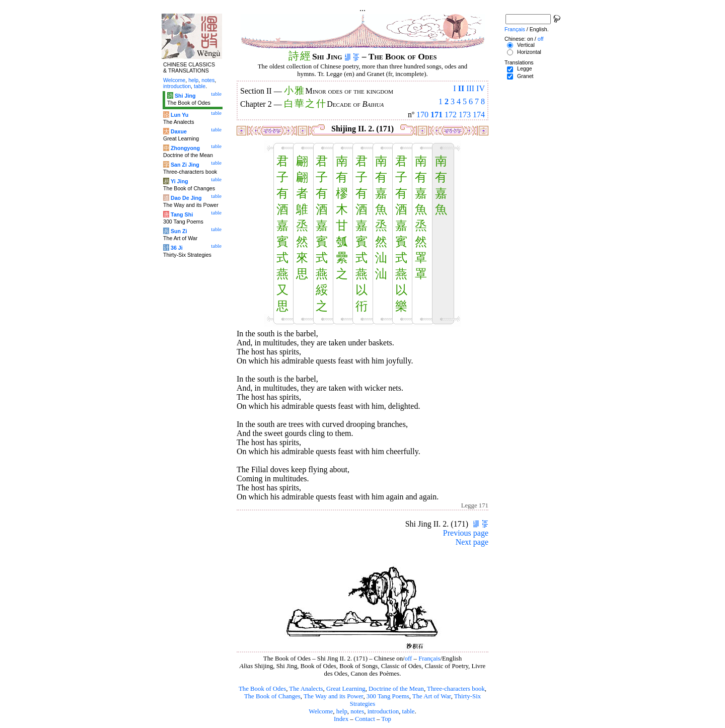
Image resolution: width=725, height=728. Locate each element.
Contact (365, 719)
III (470, 88)
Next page (472, 542)
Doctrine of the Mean (396, 689)
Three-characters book (456, 689)
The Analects (306, 689)
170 (422, 115)
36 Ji (177, 248)
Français (429, 659)
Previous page (466, 533)
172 (451, 115)
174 (479, 115)
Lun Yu (179, 115)
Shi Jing (185, 96)
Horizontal (529, 52)
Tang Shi (182, 214)
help (342, 711)
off (409, 659)
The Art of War (432, 696)
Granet (525, 76)
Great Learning (346, 689)
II (461, 88)
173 (465, 115)
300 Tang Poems (388, 696)
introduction (383, 711)
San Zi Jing (185, 165)
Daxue (179, 131)
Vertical (526, 45)
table (409, 711)
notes (357, 711)
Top (386, 719)
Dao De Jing (186, 198)
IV (481, 88)
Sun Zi (179, 231)
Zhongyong (185, 148)
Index (341, 719)
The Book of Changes (272, 696)
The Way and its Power (333, 696)
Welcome (321, 711)
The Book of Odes (262, 689)
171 (437, 115)
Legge (525, 68)
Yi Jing (179, 181)
